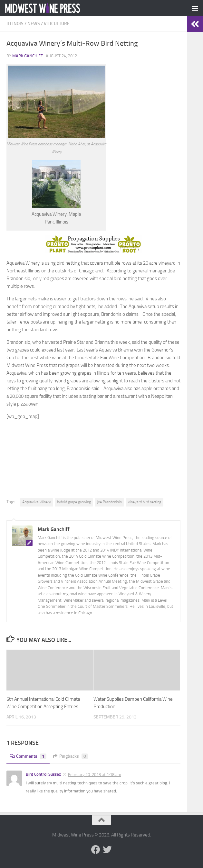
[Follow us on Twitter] (107, 850)
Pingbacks (70, 756)
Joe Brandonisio (109, 502)
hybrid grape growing (74, 502)
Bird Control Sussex (43, 774)
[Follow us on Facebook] (96, 850)
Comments (28, 756)
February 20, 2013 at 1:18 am (95, 775)
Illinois (15, 24)
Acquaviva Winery (37, 502)
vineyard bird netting (145, 502)
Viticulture (57, 24)
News (34, 24)
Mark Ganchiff (28, 56)
